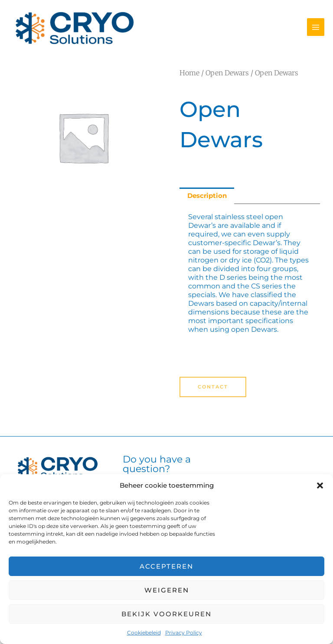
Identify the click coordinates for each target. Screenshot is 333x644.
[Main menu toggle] (316, 27)
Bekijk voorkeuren (166, 614)
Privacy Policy (184, 633)
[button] (320, 485)
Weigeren (167, 590)
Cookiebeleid (144, 633)
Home (189, 73)
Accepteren (166, 566)
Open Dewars (227, 73)
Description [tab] (207, 196)
